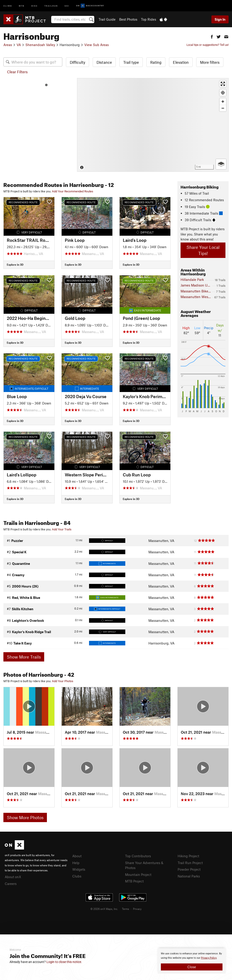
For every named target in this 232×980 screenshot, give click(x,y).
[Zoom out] (223, 108)
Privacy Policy (209, 958)
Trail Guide (107, 19)
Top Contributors (138, 856)
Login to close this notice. (64, 962)
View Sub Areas (97, 45)
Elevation (181, 62)
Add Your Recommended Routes (72, 191)
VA (19, 45)
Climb (8, 6)
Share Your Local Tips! (203, 250)
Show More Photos (25, 817)
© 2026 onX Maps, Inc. (104, 909)
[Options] (221, 164)
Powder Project (189, 869)
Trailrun (51, 6)
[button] (212, 36)
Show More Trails (24, 657)
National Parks (189, 876)
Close (192, 967)
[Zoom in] (223, 102)
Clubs (77, 876)
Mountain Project (138, 875)
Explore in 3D (15, 265)
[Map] (153, 125)
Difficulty (77, 62)
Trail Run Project (190, 863)
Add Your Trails (62, 529)
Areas (8, 45)
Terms (126, 909)
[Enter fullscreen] (223, 84)
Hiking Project (188, 856)
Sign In (220, 19)
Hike (34, 6)
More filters (210, 62)
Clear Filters (17, 72)
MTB (22, 6)
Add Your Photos (63, 681)
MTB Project (134, 881)
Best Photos (128, 19)
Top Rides (149, 19)
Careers (11, 884)
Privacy (137, 909)
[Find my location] (223, 93)
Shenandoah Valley (40, 45)
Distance (104, 62)
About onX (13, 877)
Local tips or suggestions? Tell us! (208, 45)
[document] (192, 961)
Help (76, 863)
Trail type (131, 62)
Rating (156, 62)
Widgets (79, 869)
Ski (67, 6)
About (77, 856)
